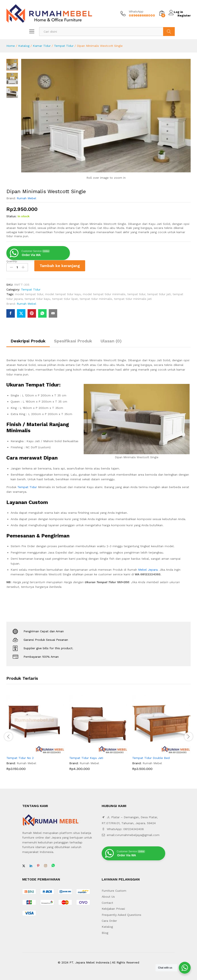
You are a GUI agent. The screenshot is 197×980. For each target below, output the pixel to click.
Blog (105, 931)
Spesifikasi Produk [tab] (73, 339)
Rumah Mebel (26, 198)
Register (184, 15)
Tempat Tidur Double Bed (151, 756)
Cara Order (109, 919)
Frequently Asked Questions (121, 913)
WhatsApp (136, 11)
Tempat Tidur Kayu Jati (86, 756)
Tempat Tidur (64, 46)
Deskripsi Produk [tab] (28, 339)
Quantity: (12, 261)
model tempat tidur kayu (63, 292)
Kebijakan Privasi (113, 907)
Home (11, 46)
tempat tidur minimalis (96, 297)
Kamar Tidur (42, 46)
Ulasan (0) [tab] (111, 339)
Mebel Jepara (148, 568)
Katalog (24, 46)
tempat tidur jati (159, 292)
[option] (36, 734)
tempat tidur (136, 292)
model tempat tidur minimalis (104, 292)
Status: (11, 216)
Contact (107, 901)
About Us (108, 895)
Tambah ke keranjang (60, 265)
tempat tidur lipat (65, 297)
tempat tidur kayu (37, 297)
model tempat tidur (29, 292)
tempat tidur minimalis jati (133, 297)
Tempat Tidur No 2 (20, 756)
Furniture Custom (114, 889)
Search (169, 32)
